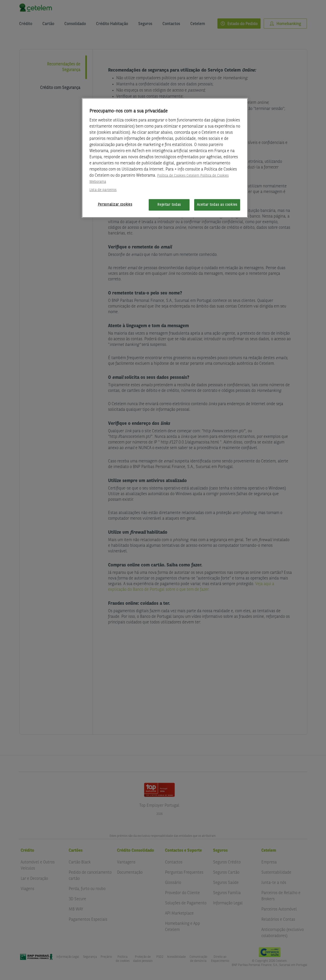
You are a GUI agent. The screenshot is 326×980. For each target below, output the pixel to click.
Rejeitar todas (169, 205)
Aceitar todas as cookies (217, 205)
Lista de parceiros (103, 190)
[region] (165, 158)
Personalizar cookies (115, 204)
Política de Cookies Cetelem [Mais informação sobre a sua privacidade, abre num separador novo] (178, 176)
